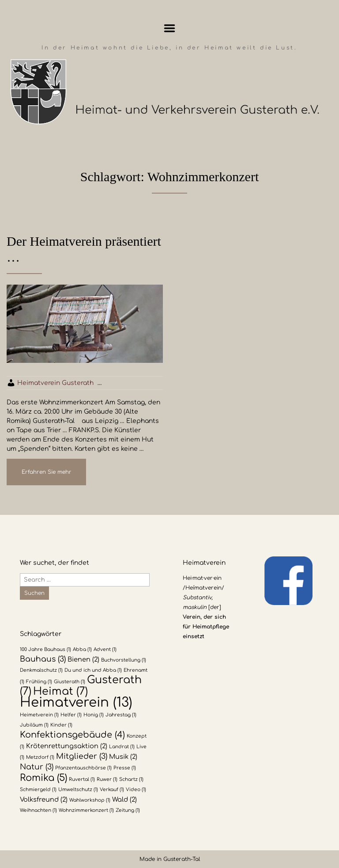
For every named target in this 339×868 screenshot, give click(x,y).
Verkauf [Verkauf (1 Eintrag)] (112, 790)
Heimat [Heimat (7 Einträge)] (60, 691)
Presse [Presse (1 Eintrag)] (125, 768)
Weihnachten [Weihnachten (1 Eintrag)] (38, 810)
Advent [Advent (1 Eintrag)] (105, 649)
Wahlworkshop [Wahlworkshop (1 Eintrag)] (90, 800)
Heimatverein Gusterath (55, 383)
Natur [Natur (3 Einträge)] (37, 767)
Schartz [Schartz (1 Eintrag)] (131, 779)
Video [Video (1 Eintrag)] (136, 790)
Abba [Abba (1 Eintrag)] (82, 649)
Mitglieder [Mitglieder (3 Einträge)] (82, 756)
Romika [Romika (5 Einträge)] (43, 778)
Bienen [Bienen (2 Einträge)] (83, 659)
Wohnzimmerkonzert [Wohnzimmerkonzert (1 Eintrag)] (86, 810)
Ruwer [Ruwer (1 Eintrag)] (107, 779)
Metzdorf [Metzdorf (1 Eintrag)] (40, 757)
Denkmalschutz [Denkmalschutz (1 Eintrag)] (41, 670)
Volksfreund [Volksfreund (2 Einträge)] (44, 799)
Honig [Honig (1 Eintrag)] (94, 715)
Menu (170, 28)
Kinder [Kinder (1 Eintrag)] (61, 725)
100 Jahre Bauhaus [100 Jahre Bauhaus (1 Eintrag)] (45, 649)
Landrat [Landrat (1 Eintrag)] (122, 747)
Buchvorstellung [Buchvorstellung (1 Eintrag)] (124, 660)
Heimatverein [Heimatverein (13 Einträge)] (76, 702)
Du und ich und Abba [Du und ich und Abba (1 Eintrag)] (93, 670)
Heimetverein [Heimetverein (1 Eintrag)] (39, 715)
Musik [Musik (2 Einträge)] (123, 757)
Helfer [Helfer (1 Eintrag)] (71, 715)
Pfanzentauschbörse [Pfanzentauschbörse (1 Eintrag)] (83, 768)
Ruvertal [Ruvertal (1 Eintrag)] (82, 779)
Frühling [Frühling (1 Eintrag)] (39, 682)
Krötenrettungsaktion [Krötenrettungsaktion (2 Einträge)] (67, 746)
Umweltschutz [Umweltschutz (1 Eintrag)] (78, 790)
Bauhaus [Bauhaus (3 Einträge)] (43, 659)
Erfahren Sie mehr (47, 472)
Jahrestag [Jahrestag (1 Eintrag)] (121, 715)
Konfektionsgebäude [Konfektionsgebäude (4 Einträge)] (72, 735)
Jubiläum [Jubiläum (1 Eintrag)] (34, 725)
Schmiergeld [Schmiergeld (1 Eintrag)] (38, 790)
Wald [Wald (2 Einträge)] (124, 799)
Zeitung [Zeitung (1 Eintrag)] (128, 810)
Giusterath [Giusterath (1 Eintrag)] (70, 682)
